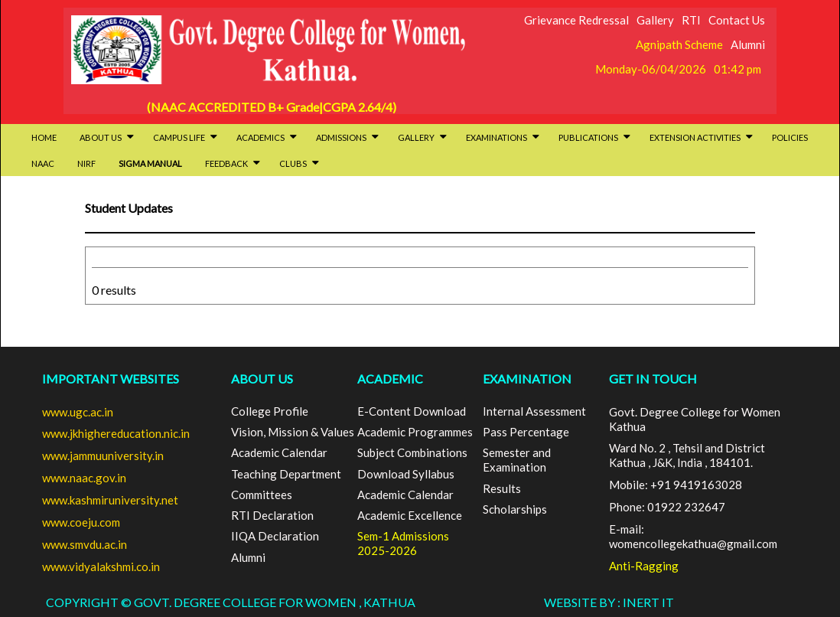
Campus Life (185, 137)
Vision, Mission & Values (293, 432)
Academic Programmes (415, 432)
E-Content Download (412, 411)
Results (502, 488)
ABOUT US (262, 379)
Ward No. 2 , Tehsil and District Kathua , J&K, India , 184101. (687, 455)
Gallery (655, 20)
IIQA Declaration (275, 536)
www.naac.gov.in (84, 478)
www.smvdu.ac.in (85, 544)
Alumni (748, 44)
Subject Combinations (412, 452)
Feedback (233, 163)
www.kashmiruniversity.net (110, 500)
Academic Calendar (279, 452)
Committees (262, 495)
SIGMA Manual (150, 163)
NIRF (86, 163)
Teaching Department (286, 474)
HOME (44, 137)
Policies (790, 137)
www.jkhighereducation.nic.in (116, 433)
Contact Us (737, 20)
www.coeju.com (81, 522)
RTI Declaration (272, 515)
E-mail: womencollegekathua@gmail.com (693, 536)
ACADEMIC (390, 379)
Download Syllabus (406, 474)
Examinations (503, 137)
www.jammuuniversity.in (103, 455)
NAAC (43, 163)
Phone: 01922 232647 (667, 507)
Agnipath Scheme (679, 44)
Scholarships (515, 509)
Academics (267, 137)
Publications (594, 137)
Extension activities (701, 137)
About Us (107, 137)
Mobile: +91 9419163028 (676, 485)
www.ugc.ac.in (78, 412)
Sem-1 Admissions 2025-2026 (403, 543)
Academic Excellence (410, 515)
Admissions (347, 137)
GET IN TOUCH (653, 379)
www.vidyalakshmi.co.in (101, 566)
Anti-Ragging (644, 566)
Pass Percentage (526, 432)
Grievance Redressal (576, 20)
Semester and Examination (517, 460)
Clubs (299, 163)
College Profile (270, 411)
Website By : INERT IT (609, 602)
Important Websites (111, 379)
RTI (691, 20)
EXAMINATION (527, 379)
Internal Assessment (534, 411)
